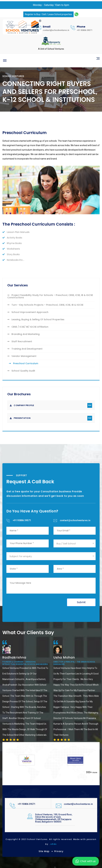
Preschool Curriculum (24, 363)
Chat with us (86, 861)
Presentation (51, 418)
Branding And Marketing (23, 334)
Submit (81, 602)
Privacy (59, 851)
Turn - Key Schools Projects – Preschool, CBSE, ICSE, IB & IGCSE (45, 305)
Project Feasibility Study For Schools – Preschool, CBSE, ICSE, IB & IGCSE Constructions (50, 296)
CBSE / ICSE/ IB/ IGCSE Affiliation (28, 327)
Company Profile (51, 405)
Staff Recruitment (20, 341)
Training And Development (25, 349)
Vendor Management (22, 356)
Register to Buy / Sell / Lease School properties (48, 14)
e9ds (54, 844)
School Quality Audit (21, 371)
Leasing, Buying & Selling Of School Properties (36, 319)
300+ (92, 772)
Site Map (44, 851)
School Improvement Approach (28, 312)
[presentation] (31, 605)
